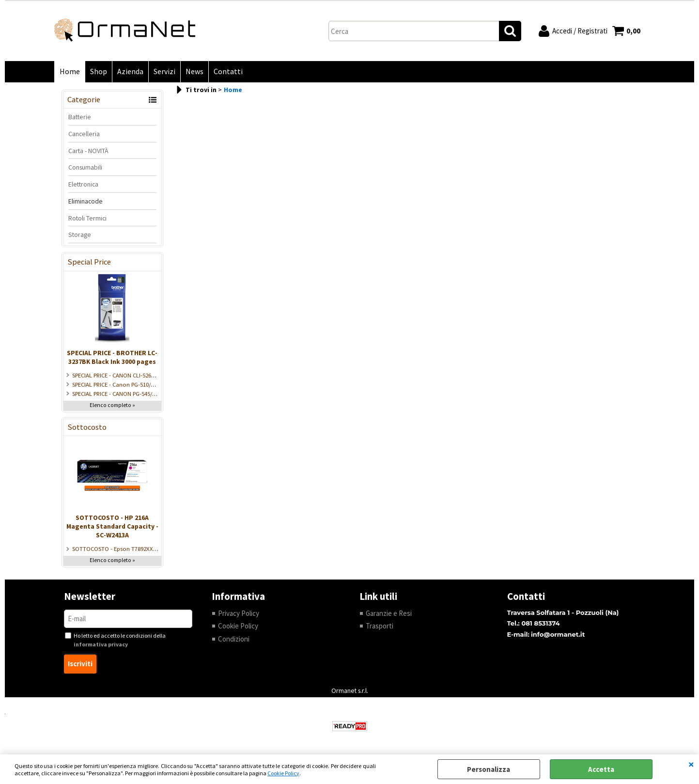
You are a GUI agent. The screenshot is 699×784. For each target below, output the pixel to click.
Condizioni (234, 639)
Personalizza (489, 769)
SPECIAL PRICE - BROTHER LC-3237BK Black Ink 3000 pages (112, 357)
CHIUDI (691, 764)
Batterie (80, 117)
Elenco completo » (112, 405)
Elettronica (83, 184)
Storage (80, 235)
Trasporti (380, 626)
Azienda (130, 71)
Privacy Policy (239, 613)
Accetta (601, 769)
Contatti (228, 71)
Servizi (164, 71)
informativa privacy (101, 644)
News (194, 71)
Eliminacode (85, 201)
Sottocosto (87, 427)
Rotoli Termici (87, 218)
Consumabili (85, 167)
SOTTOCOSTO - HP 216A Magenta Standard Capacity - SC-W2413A (112, 526)
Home (70, 71)
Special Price (89, 262)
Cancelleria (84, 134)
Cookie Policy (283, 773)
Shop (99, 71)
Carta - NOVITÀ (88, 151)
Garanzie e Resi (389, 613)
